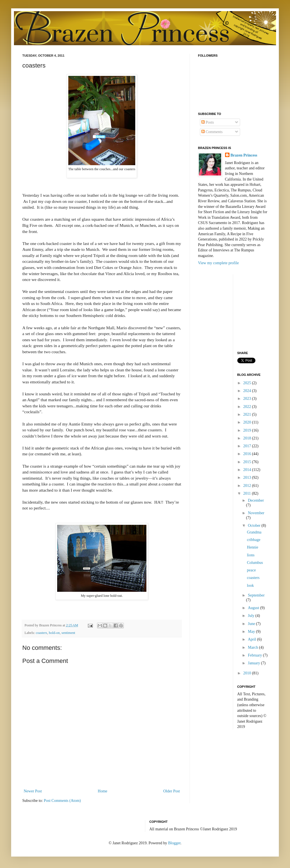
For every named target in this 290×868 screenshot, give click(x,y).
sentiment (68, 633)
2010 (248, 673)
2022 (248, 407)
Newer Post (33, 791)
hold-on (54, 633)
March (253, 647)
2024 (248, 391)
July (252, 616)
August (254, 608)
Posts (208, 122)
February (255, 655)
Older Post (172, 791)
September (256, 595)
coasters (41, 633)
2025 (248, 383)
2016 (248, 454)
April (252, 639)
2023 (248, 399)
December (256, 500)
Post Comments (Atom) (62, 801)
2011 (247, 493)
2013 (248, 478)
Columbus (255, 563)
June (252, 624)
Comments (212, 132)
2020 (248, 422)
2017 (248, 446)
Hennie (252, 547)
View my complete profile (218, 263)
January (254, 663)
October (255, 526)
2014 (248, 470)
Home (103, 791)
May (252, 632)
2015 (248, 462)
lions (251, 555)
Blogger (174, 843)
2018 (248, 438)
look (250, 586)
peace (251, 570)
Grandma (254, 532)
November (256, 513)
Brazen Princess (244, 155)
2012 (248, 486)
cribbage (253, 540)
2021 (248, 414)
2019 (248, 430)
